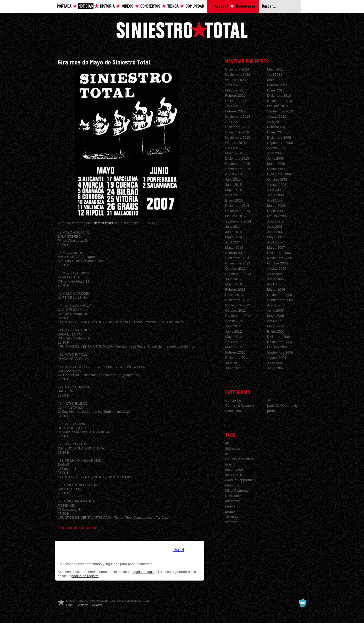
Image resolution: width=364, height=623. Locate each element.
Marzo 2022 (234, 90)
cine (228, 454)
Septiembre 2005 (280, 300)
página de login (143, 572)
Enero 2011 (276, 90)
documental (234, 470)
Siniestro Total (182, 29)
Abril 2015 (233, 195)
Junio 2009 (275, 158)
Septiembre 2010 (280, 111)
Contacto (82, 605)
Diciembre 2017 (237, 127)
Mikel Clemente (237, 491)
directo (230, 464)
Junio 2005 (275, 310)
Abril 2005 (275, 321)
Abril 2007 (275, 242)
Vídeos (128, 6)
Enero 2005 (276, 331)
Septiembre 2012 (238, 316)
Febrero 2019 (235, 111)
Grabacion (233, 411)
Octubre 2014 (236, 216)
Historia (107, 6)
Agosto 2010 (277, 117)
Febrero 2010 (277, 127)
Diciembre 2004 (279, 337)
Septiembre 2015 (238, 169)
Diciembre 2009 (279, 137)
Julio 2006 (275, 274)
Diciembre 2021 (237, 101)
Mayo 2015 (234, 190)
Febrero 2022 (235, 96)
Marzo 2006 (276, 289)
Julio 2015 (233, 179)
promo (230, 511)
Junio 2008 (275, 195)
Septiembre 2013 (238, 274)
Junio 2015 (233, 185)
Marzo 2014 (234, 248)
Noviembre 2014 (238, 211)
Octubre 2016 (236, 143)
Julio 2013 (233, 279)
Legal (70, 605)
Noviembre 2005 (280, 295)
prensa (272, 411)
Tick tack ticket (102, 223)
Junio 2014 (233, 232)
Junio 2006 (275, 279)
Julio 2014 (233, 227)
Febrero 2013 (235, 289)
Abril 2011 (275, 75)
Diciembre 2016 (237, 132)
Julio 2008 (275, 190)
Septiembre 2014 (238, 221)
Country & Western (239, 406)
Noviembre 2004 (280, 342)
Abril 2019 (233, 106)
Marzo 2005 (276, 326)
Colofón (97, 605)
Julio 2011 (233, 363)
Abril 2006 (275, 284)
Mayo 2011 (275, 69)
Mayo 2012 (234, 337)
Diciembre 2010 (279, 96)
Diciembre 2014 (237, 206)
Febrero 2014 (235, 253)
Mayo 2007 (275, 237)
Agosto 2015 (235, 174)
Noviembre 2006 (280, 258)
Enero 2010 (276, 132)
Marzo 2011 (276, 80)
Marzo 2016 (234, 153)
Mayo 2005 (275, 316)
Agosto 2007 (277, 221)
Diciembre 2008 (279, 174)
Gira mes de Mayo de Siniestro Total (104, 63)
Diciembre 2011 (237, 358)
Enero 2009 (276, 169)
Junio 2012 (233, 331)
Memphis (232, 485)
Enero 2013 (234, 295)
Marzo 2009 (276, 164)
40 (227, 443)
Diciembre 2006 (279, 253)
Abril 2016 (233, 148)
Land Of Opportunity (282, 406)
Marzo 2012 (234, 347)
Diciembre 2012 (237, 300)
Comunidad (195, 6)
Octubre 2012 (236, 310)
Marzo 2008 (276, 206)
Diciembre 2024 (237, 69)
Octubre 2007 (277, 216)
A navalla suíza (303, 603)
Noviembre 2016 (238, 137)
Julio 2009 (275, 153)
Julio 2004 (275, 363)
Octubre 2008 (277, 179)
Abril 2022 (233, 85)
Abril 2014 (233, 242)
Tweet (178, 550)
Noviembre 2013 (238, 263)
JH (269, 400)
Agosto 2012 (235, 321)
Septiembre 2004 (280, 352)
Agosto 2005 (277, 305)
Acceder (221, 6)
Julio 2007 (275, 227)
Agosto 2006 (277, 269)
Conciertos (150, 6)
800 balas (233, 449)
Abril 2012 (233, 342)
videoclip (232, 522)
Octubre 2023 (236, 80)
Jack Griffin (234, 475)
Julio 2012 (233, 326)
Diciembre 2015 (237, 158)
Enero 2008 (276, 211)
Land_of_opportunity (241, 480)
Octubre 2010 (277, 106)
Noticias (86, 6)
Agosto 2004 (277, 358)
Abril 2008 (275, 200)
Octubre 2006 (277, 263)
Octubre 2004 (277, 347)
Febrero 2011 (277, 85)
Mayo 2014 (234, 237)
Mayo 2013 (234, 284)
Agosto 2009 (277, 148)
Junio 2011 (233, 368)
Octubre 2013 (236, 269)
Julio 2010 (275, 122)
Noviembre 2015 (238, 164)
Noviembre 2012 (238, 305)
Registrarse (246, 6)
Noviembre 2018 (238, 117)
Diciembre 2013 (237, 258)
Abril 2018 (233, 122)
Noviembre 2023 (238, 75)
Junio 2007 (275, 232)
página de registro (85, 576)
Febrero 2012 (235, 352)
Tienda (173, 6)
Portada (64, 6)
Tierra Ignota (235, 517)
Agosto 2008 (277, 185)
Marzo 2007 (276, 248)
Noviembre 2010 (280, 101)
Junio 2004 (275, 368)
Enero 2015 (234, 200)
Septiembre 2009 (280, 143)
